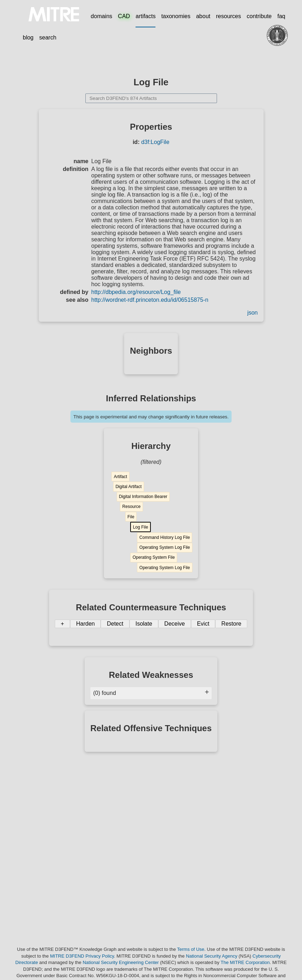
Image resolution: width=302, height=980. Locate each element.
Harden (85, 624)
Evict (203, 624)
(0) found (151, 693)
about (203, 16)
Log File (141, 527)
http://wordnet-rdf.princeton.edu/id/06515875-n (150, 300)
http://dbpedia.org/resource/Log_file (136, 292)
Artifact (120, 477)
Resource (131, 507)
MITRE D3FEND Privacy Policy (82, 956)
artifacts (145, 16)
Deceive (175, 624)
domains (101, 16)
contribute (259, 16)
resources (228, 16)
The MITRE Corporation (245, 962)
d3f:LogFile (155, 142)
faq (281, 16)
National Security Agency (212, 956)
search (48, 38)
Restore (231, 624)
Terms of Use (191, 949)
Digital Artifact (129, 487)
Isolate (144, 624)
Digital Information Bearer (143, 497)
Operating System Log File (165, 547)
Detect (115, 624)
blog (28, 38)
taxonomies (176, 16)
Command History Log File (165, 537)
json (252, 313)
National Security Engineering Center (121, 962)
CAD (124, 16)
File (131, 517)
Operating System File (154, 557)
